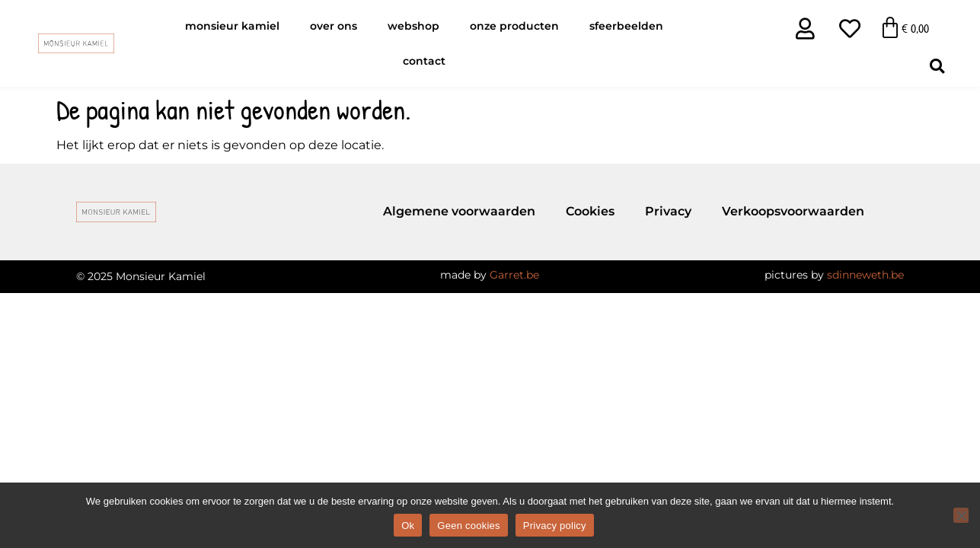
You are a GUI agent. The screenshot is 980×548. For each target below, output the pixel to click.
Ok (408, 526)
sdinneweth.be (865, 275)
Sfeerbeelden (626, 26)
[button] (937, 66)
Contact (424, 61)
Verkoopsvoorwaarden (793, 211)
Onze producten (514, 26)
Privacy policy (555, 526)
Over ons (334, 26)
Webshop (413, 26)
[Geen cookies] (961, 515)
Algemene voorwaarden (459, 211)
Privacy (668, 211)
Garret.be (514, 275)
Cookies (590, 211)
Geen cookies (469, 526)
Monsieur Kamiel (232, 26)
